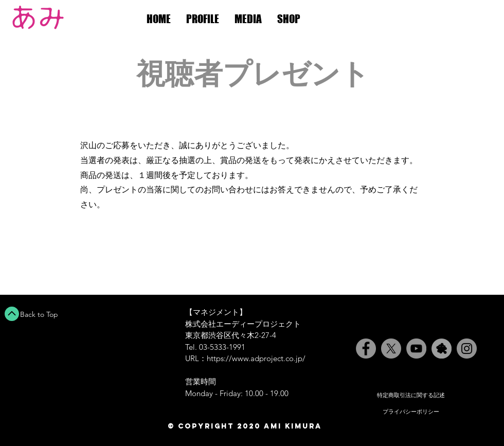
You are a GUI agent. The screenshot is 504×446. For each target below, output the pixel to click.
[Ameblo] (442, 349)
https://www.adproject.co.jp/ (256, 358)
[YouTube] (416, 349)
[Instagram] (467, 349)
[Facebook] (366, 349)
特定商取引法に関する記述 (411, 395)
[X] (391, 349)
